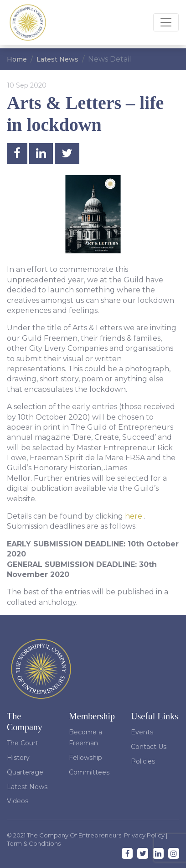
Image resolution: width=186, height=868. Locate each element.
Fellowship (85, 758)
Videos (18, 801)
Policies (143, 761)
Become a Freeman (85, 738)
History (18, 758)
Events (142, 732)
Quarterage (25, 772)
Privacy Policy (145, 835)
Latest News (57, 59)
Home (17, 59)
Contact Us (149, 747)
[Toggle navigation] (166, 22)
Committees (89, 772)
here (134, 516)
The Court (23, 743)
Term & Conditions (34, 843)
